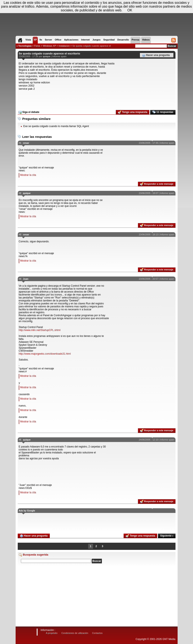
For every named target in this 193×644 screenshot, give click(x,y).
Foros (37, 46)
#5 (20, 440)
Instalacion (64, 46)
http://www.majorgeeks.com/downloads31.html (45, 354)
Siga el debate (29, 112)
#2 (20, 193)
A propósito (52, 633)
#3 (20, 235)
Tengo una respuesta (133, 112)
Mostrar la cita (28, 175)
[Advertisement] (97, 99)
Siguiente (167, 536)
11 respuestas (163, 112)
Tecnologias (25, 46)
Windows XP (49, 46)
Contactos (97, 633)
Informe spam (59, 56)
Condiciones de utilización (75, 633)
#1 (20, 143)
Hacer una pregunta (156, 55)
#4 (20, 279)
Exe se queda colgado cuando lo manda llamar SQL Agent (56, 126)
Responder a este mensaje (157, 184)
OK (130, 10)
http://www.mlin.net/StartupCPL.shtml (40, 330)
